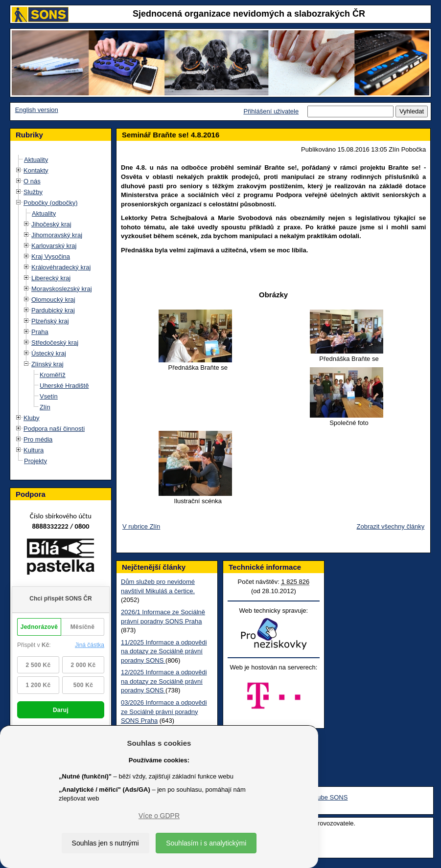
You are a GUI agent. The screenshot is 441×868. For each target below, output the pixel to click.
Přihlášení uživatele (271, 111)
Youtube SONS (326, 797)
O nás (32, 181)
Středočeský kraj (55, 343)
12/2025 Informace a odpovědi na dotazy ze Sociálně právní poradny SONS (164, 681)
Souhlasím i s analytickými (206, 843)
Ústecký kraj (49, 353)
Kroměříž (53, 375)
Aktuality (36, 160)
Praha (40, 332)
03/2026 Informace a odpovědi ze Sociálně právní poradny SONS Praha (164, 712)
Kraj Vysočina (51, 256)
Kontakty (36, 170)
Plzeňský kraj (50, 321)
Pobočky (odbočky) (51, 203)
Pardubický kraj (53, 310)
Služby (33, 192)
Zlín (45, 407)
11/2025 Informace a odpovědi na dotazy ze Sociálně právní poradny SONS (164, 651)
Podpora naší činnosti (54, 429)
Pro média (38, 439)
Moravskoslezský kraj (62, 289)
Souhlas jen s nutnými (105, 843)
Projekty (35, 461)
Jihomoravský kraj (57, 235)
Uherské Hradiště (64, 386)
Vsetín (49, 396)
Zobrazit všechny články (391, 526)
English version (37, 110)
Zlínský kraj (47, 364)
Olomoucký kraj (53, 300)
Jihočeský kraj (51, 224)
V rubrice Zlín (141, 526)
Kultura (34, 450)
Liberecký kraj (51, 278)
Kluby (32, 418)
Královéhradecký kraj (61, 267)
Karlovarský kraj (54, 246)
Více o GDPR (159, 816)
